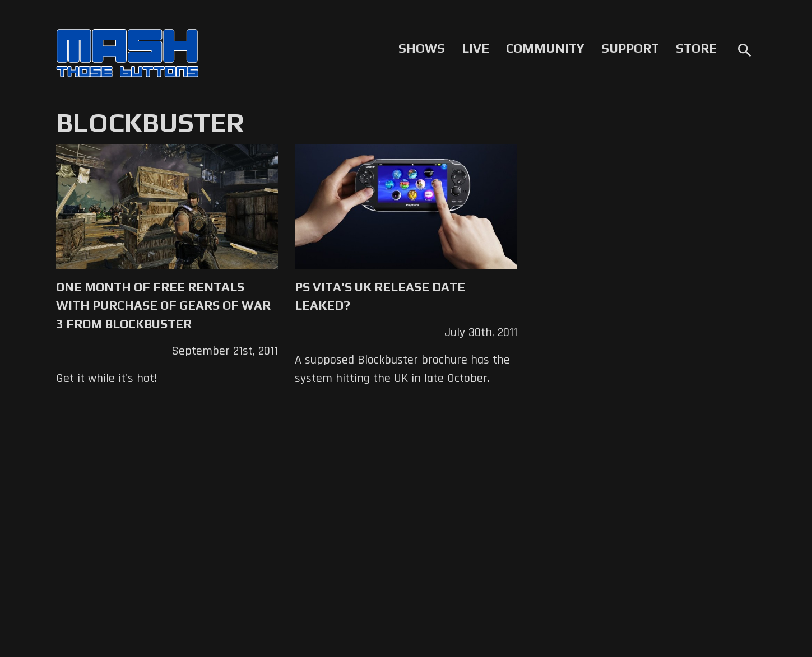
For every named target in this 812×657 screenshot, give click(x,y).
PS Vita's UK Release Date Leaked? (380, 296)
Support (630, 48)
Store (696, 48)
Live (475, 48)
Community (545, 48)
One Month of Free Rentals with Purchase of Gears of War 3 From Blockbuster (163, 305)
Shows (422, 48)
